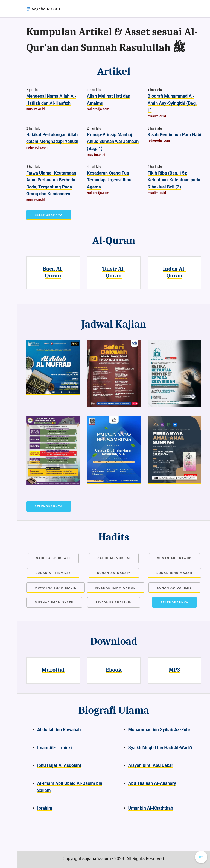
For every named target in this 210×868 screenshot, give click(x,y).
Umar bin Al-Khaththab (151, 808)
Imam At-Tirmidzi (55, 748)
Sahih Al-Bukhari (53, 558)
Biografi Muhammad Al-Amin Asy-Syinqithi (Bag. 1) (172, 103)
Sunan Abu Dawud (174, 558)
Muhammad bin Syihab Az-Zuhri (160, 730)
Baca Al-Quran (53, 272)
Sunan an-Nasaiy (114, 573)
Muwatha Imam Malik (56, 588)
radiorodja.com (98, 109)
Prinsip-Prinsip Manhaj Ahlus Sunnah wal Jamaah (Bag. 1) (113, 142)
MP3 (174, 670)
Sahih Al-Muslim (114, 558)
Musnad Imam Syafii (54, 603)
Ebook (114, 670)
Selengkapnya (49, 215)
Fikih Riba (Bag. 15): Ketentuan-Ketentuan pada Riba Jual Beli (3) (174, 180)
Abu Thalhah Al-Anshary (152, 783)
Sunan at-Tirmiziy (53, 573)
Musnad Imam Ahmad (116, 588)
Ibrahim (45, 808)
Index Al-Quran (174, 272)
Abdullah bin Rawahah (59, 730)
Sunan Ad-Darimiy (174, 588)
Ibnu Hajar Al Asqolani (59, 765)
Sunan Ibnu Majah (174, 573)
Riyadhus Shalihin (114, 603)
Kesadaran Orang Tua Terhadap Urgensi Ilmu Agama (109, 180)
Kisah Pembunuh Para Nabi (174, 135)
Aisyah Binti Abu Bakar (151, 765)
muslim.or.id (35, 109)
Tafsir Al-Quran (114, 272)
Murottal (53, 670)
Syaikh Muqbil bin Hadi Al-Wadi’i (160, 748)
